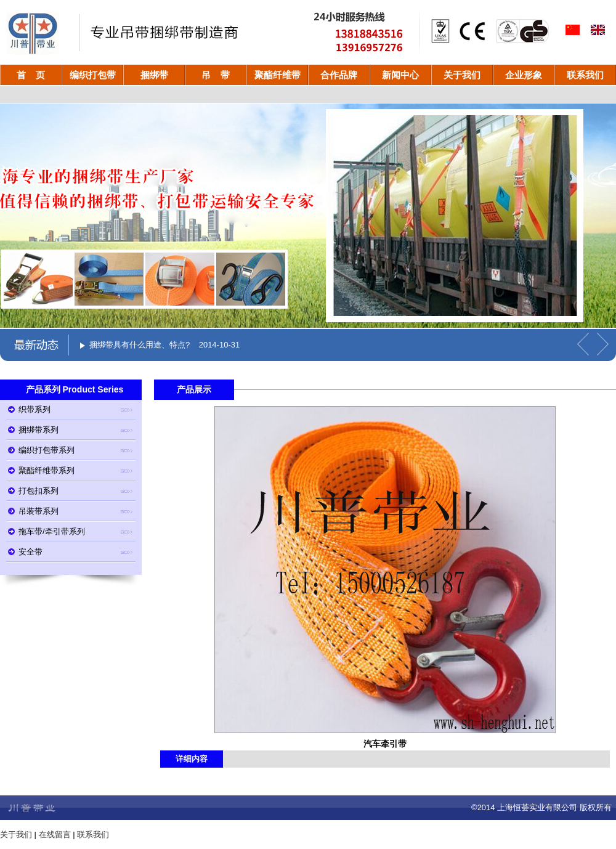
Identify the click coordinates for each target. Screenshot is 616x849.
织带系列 (34, 409)
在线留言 (55, 835)
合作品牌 (339, 75)
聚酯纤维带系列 (47, 470)
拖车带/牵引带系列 (52, 531)
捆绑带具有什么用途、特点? (140, 345)
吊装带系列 (38, 511)
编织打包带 (93, 75)
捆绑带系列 (38, 430)
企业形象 (524, 75)
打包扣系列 (38, 491)
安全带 (30, 552)
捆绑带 (154, 75)
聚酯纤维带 (278, 75)
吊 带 (216, 75)
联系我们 (585, 75)
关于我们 (462, 75)
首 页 (31, 75)
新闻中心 (400, 75)
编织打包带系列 (47, 450)
